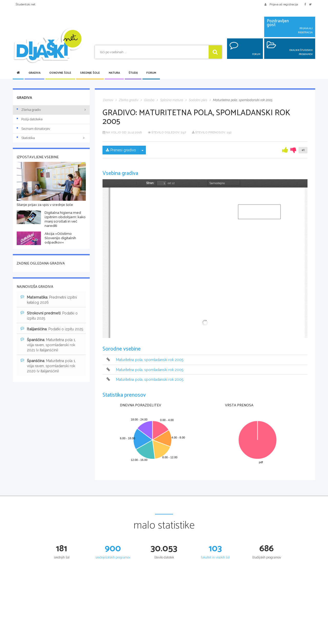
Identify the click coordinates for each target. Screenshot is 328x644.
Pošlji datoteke (30, 119)
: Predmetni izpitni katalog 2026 (49, 300)
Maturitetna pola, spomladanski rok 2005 (150, 360)
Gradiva (34, 73)
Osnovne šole (60, 73)
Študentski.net (25, 4)
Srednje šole (90, 73)
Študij (133, 73)
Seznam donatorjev (33, 129)
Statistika (51, 138)
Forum (151, 73)
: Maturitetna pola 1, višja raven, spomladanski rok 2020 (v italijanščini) (48, 366)
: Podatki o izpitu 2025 (49, 315)
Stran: (150, 183)
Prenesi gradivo (121, 150)
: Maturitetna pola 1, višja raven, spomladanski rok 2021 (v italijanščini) (48, 345)
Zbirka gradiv (29, 110)
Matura (114, 73)
